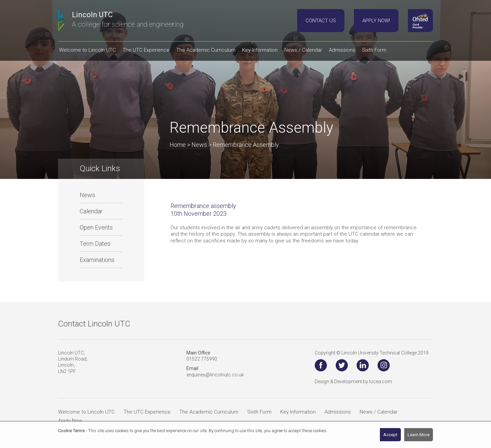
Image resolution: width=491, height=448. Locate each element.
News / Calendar (379, 412)
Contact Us (321, 21)
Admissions (338, 412)
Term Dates (95, 244)
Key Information (298, 412)
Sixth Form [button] (374, 50)
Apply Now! (376, 21)
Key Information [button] (260, 50)
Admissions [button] (342, 50)
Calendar (91, 211)
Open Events (96, 227)
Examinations (97, 260)
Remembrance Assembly (246, 145)
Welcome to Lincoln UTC (86, 412)
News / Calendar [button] (303, 50)
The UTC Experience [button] (146, 50)
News (87, 195)
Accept (390, 435)
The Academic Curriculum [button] (206, 50)
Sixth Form (259, 412)
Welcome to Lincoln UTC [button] (87, 50)
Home (178, 145)
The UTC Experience (147, 412)
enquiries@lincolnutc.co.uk (215, 375)
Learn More (419, 435)
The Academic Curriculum (209, 412)
